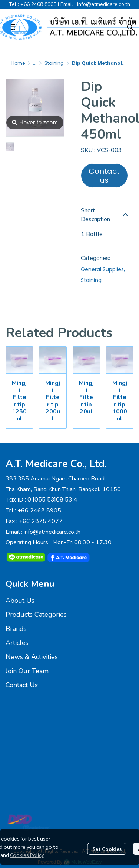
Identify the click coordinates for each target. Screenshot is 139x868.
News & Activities (32, 657)
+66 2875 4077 (41, 521)
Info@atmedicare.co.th (104, 4)
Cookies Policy (27, 855)
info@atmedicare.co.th (52, 532)
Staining (54, 63)
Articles (17, 643)
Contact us (104, 176)
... (35, 63)
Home (18, 63)
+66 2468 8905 (38, 4)
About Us (20, 601)
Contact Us (22, 685)
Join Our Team (27, 671)
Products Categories (36, 615)
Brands (16, 629)
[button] (130, 27)
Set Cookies (107, 849)
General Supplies (103, 269)
